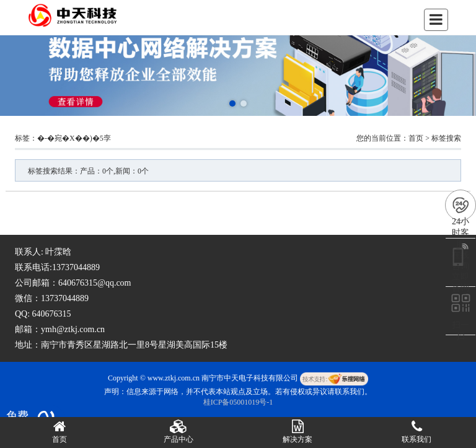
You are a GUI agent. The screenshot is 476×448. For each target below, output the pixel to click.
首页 (416, 138)
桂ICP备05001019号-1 (238, 402)
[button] (232, 103)
